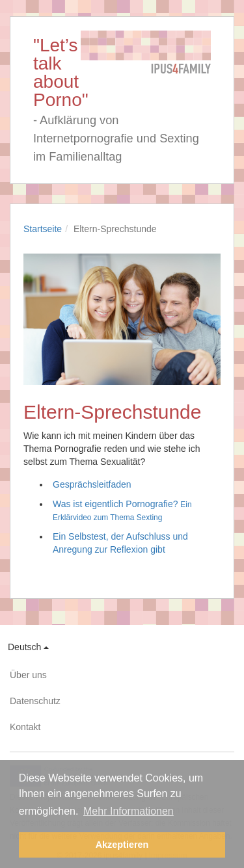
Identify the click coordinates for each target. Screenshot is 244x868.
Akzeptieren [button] (122, 845)
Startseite (43, 229)
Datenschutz (35, 701)
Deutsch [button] (28, 647)
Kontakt (25, 727)
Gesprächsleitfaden (92, 484)
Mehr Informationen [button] (129, 811)
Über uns (28, 675)
